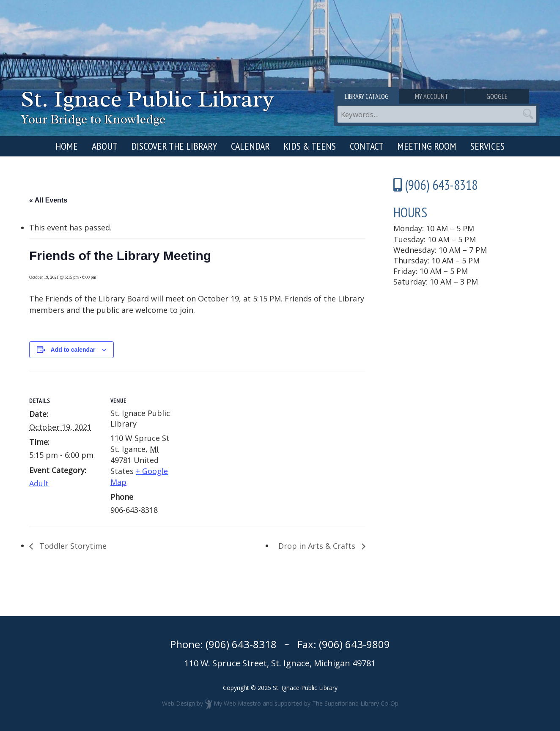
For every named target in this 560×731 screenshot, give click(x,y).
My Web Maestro (237, 703)
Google (505, 96)
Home (67, 146)
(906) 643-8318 (241, 644)
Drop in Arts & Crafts (318, 546)
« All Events (48, 200)
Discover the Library (174, 146)
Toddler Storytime (72, 546)
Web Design (178, 703)
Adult (39, 483)
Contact (367, 146)
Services (487, 146)
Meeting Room (427, 146)
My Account (437, 96)
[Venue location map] (236, 430)
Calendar (250, 146)
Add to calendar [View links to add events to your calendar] (73, 350)
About (105, 146)
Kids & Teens (310, 146)
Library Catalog (368, 96)
